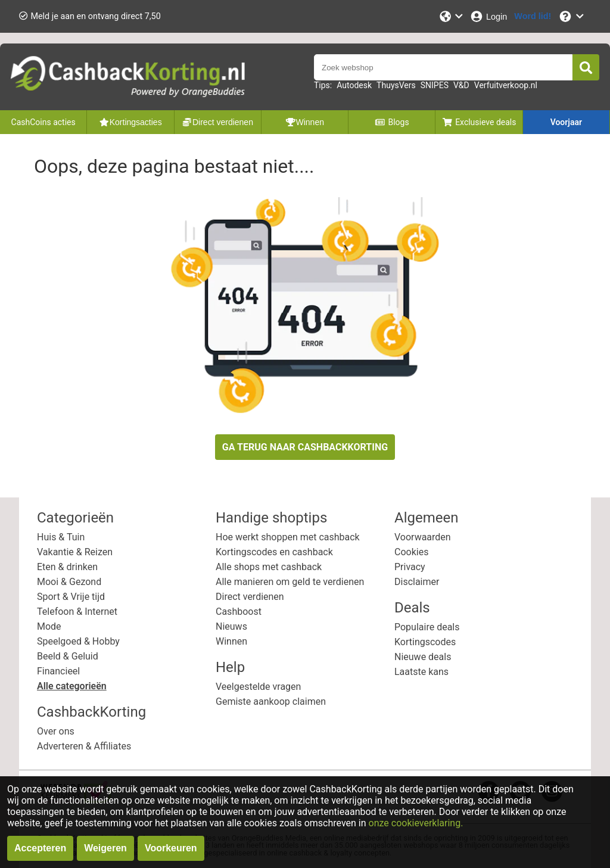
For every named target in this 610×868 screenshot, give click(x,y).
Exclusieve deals (479, 122)
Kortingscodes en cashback (274, 552)
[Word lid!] (533, 16)
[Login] (488, 16)
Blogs (392, 122)
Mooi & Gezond (69, 582)
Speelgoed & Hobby (78, 641)
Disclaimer (417, 582)
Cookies (411, 552)
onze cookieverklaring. (416, 823)
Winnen (231, 641)
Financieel (58, 671)
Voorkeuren (171, 848)
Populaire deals (427, 627)
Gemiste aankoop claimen (271, 701)
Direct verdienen (250, 597)
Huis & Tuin (61, 537)
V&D (461, 85)
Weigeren (105, 848)
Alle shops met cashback (269, 567)
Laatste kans (421, 672)
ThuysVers (396, 85)
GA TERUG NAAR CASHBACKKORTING (305, 447)
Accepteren (40, 848)
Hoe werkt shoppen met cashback (288, 537)
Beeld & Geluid (68, 656)
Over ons (56, 731)
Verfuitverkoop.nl (506, 85)
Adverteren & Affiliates (84, 746)
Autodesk (354, 85)
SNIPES (435, 85)
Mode (49, 626)
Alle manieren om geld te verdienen (290, 582)
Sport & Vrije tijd (71, 597)
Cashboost (239, 612)
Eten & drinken (67, 567)
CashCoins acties (43, 122)
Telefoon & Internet (77, 612)
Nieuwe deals (423, 657)
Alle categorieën (72, 686)
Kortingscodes (425, 642)
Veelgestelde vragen (258, 687)
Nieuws (231, 626)
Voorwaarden (423, 537)
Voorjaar (566, 122)
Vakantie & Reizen (75, 552)
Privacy (410, 567)
